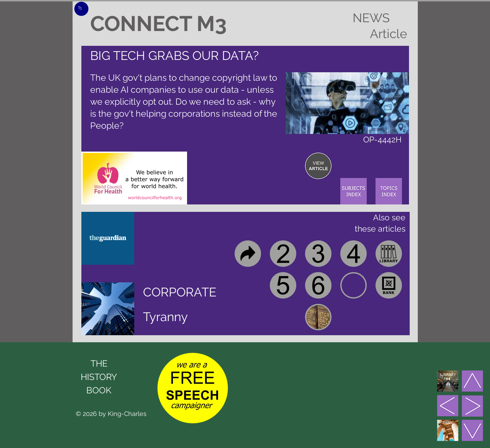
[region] (318, 166)
